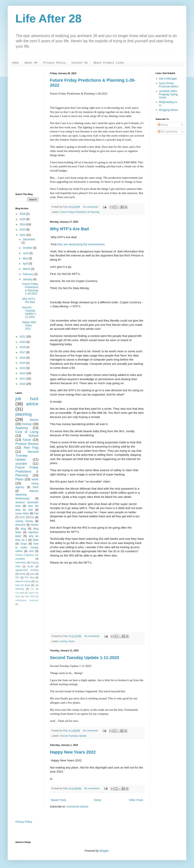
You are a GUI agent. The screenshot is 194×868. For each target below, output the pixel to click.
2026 (23, 214)
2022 (23, 235)
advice (32, 404)
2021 (23, 337)
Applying (22, 428)
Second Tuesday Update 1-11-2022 (85, 658)
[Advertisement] (27, 130)
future (27, 440)
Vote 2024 (30, 596)
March (27, 269)
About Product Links (109, 63)
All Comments (168, 132)
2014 (23, 363)
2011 (23, 379)
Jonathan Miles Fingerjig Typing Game (169, 94)
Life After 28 (48, 19)
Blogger (104, 851)
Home (16, 63)
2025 (23, 219)
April (26, 264)
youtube (21, 464)
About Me (31, 63)
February (28, 274)
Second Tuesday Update (73, 736)
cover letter (22, 513)
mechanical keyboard (27, 600)
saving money (24, 521)
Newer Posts (58, 800)
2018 (23, 347)
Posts (163, 125)
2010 (23, 384)
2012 (23, 373)
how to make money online (27, 547)
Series (35, 525)
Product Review (27, 444)
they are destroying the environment (81, 244)
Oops (24, 544)
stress (34, 420)
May (26, 258)
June (26, 253)
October (28, 248)
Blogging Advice (169, 110)
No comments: (91, 207)
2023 (23, 230)
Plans (19, 479)
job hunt (27, 399)
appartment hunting (27, 570)
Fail (36, 513)
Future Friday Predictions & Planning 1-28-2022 (30, 289)
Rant (36, 487)
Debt (36, 540)
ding (23, 529)
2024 (23, 224)
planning (24, 414)
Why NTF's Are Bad (69, 229)
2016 (23, 358)
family (22, 574)
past (32, 574)
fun (32, 517)
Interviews (21, 563)
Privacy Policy (55, 63)
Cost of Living (27, 432)
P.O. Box (29, 578)
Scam (71, 641)
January (28, 279)
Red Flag (31, 448)
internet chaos (23, 581)
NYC (22, 517)
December (29, 239)
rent (31, 551)
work (35, 479)
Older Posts (136, 800)
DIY (17, 578)
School (34, 436)
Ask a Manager (168, 79)
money (63, 641)
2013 (23, 368)
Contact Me (80, 63)
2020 (23, 342)
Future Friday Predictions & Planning (80, 212)
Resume (20, 525)
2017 (23, 352)
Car (32, 589)
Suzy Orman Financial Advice (169, 85)
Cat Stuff (20, 593)
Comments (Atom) (77, 807)
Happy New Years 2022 (73, 752)
